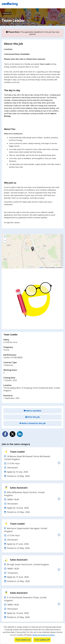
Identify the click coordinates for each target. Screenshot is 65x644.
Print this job (32, 417)
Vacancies (7, 13)
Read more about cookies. (44, 635)
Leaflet (41, 268)
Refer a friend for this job (32, 423)
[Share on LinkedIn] (20, 434)
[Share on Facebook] (5, 434)
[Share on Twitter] (12, 434)
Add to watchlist (32, 411)
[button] (32, 249)
